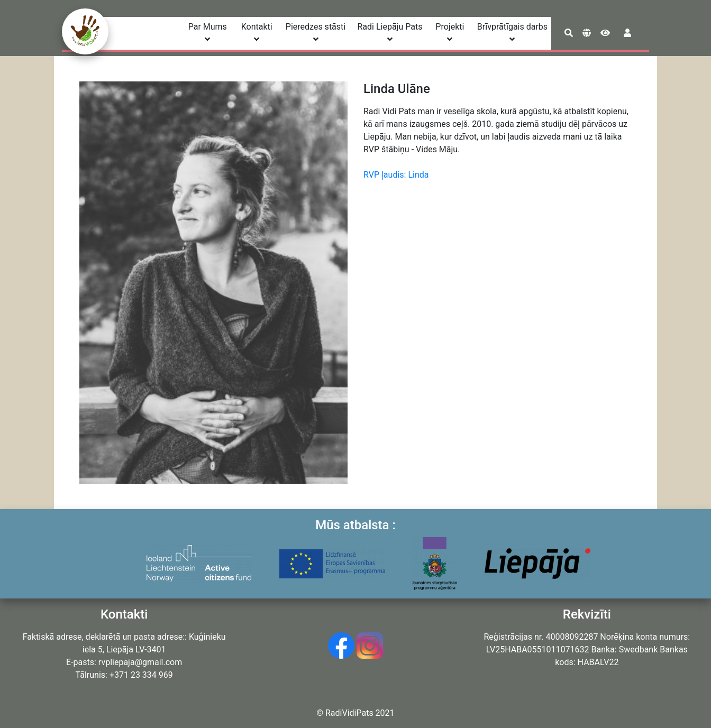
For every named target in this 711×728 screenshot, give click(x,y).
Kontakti (257, 33)
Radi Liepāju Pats (390, 33)
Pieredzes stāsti (316, 33)
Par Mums (208, 33)
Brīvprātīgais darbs (512, 33)
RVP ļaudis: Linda (396, 175)
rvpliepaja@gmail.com (140, 662)
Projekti (450, 33)
